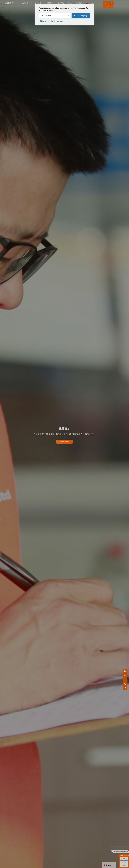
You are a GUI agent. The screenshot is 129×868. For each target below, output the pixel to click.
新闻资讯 (50, 3)
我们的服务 (26, 3)
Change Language (81, 16)
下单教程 (108, 6)
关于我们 (61, 3)
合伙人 (70, 3)
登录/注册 (108, 3)
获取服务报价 (64, 442)
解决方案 (38, 3)
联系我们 (79, 3)
